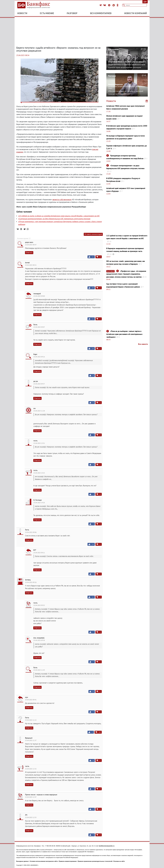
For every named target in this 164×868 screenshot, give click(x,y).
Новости (22, 13)
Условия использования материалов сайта (44, 861)
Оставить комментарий (93, 234)
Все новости (143, 344)
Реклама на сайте (119, 861)
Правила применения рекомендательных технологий (95, 861)
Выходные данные (22, 861)
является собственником (62, 200)
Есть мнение (47, 13)
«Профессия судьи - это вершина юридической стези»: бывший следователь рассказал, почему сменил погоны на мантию (126, 274)
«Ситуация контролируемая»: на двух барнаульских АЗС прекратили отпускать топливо (54, 219)
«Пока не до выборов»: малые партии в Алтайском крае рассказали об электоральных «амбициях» (124, 334)
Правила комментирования (68, 861)
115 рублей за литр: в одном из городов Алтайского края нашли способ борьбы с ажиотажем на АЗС (59, 216)
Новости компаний (136, 13)
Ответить (29, 253)
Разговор (72, 13)
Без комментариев (101, 13)
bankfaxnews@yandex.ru (107, 846)
